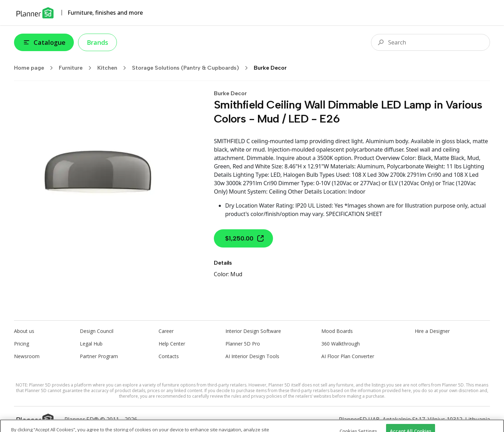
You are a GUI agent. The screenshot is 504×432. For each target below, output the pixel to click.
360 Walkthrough (341, 344)
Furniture (77, 68)
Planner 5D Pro (243, 344)
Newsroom (27, 356)
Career (166, 331)
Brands (97, 42)
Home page (36, 68)
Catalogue (44, 42)
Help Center (172, 344)
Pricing (22, 344)
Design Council (97, 331)
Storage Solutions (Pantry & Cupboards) (192, 68)
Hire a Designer (432, 331)
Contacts (169, 356)
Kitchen (114, 68)
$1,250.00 (245, 238)
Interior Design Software (253, 331)
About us (24, 331)
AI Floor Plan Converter (348, 356)
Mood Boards (337, 331)
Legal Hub (91, 344)
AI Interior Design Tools (252, 356)
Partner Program (99, 356)
